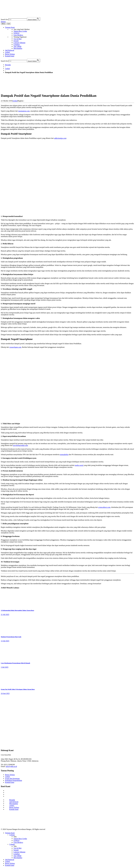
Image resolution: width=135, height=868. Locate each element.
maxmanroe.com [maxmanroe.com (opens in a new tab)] (24, 111)
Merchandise (14, 804)
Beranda (8, 65)
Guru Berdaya (18, 842)
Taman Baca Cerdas (20, 839)
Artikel (7, 69)
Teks (15, 837)
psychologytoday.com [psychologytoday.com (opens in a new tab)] (20, 445)
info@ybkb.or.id (11, 766)
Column (12, 835)
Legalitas (17, 854)
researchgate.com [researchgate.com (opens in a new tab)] (15, 347)
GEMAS (16, 841)
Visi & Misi (18, 848)
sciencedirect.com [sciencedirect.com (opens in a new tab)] (104, 507)
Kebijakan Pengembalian (13, 780)
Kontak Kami (10, 782)
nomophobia (64, 455)
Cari (9, 24)
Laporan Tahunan (19, 852)
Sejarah (16, 850)
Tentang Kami (10, 833)
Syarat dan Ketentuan (12, 779)
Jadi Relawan (14, 802)
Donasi (3, 22)
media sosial (79, 465)
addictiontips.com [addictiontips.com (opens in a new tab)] (60, 138)
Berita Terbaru (10, 775)
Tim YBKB (17, 856)
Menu (3, 24)
